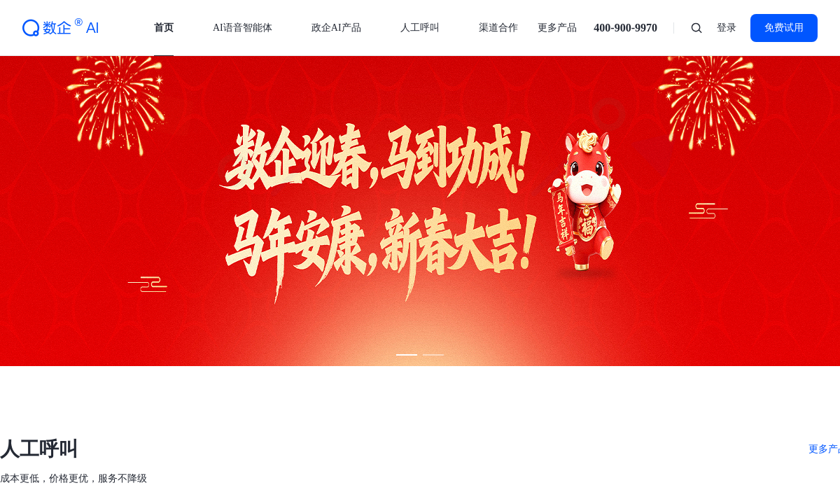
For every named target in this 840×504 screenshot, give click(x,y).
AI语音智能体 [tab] (243, 28)
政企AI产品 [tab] (336, 28)
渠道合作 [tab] (498, 28)
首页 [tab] (164, 28)
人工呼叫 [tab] (420, 28)
